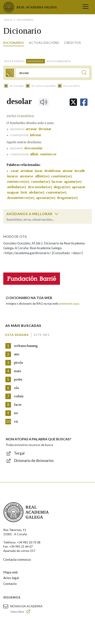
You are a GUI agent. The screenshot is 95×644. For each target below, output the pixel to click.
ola (16, 388)
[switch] (57, 214)
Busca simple (14, 61)
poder (18, 379)
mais (18, 371)
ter (16, 413)
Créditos (73, 43)
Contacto (10, 584)
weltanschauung (26, 346)
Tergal (19, 453)
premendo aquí (69, 303)
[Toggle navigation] (86, 7)
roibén (19, 396)
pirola (18, 363)
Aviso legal (11, 578)
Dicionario (14, 43)
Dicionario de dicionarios (34, 461)
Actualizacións (44, 43)
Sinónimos (35, 61)
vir (16, 421)
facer (18, 405)
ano (17, 354)
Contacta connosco (17, 559)
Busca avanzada (59, 61)
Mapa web (11, 572)
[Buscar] (84, 73)
